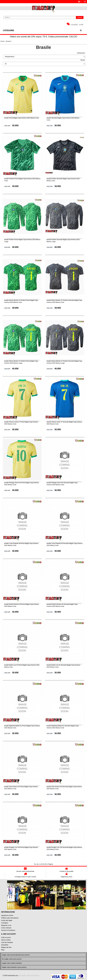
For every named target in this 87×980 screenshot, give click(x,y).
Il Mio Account (6, 937)
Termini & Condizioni (8, 930)
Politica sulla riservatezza (10, 918)
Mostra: (83, 60)
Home (3, 41)
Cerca (80, 17)
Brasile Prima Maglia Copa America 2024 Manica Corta (22, 118)
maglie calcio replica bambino (12, 963)
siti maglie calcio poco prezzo (12, 959)
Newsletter (5, 945)
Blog (3, 950)
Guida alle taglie (7, 920)
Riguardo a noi (6, 925)
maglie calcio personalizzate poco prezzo (16, 955)
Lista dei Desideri (7, 942)
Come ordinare (6, 928)
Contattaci (5, 923)
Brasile (8, 41)
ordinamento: (81, 53)
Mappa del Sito (6, 947)
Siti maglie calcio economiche (29, 975)
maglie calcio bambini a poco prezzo (14, 967)
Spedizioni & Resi (7, 915)
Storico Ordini (6, 940)
